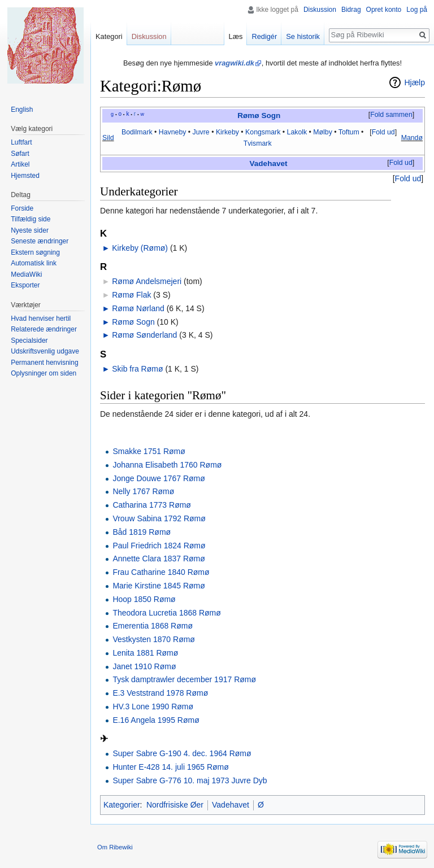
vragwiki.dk (235, 63)
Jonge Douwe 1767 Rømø (159, 478)
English (22, 110)
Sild (108, 138)
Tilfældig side (31, 219)
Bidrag (351, 10)
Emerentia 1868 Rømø (153, 626)
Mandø (412, 138)
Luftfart (21, 142)
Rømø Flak (131, 295)
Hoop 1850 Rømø (144, 599)
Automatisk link (34, 263)
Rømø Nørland (138, 308)
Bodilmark (137, 132)
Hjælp (415, 82)
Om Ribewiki (115, 847)
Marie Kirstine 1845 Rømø (159, 586)
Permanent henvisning (44, 363)
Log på (417, 10)
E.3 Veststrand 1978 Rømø (160, 693)
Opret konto (384, 10)
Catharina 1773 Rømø (152, 505)
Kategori (109, 36)
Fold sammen (391, 115)
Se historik (303, 36)
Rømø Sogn (259, 115)
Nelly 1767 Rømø (143, 491)
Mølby (323, 132)
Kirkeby (227, 132)
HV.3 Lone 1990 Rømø (153, 706)
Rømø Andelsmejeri (147, 281)
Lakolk (297, 132)
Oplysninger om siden (44, 373)
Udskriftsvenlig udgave (45, 351)
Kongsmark (263, 132)
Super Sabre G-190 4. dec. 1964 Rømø (182, 753)
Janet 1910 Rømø (144, 666)
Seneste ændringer (40, 241)
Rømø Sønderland (144, 335)
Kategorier (122, 805)
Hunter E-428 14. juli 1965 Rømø (170, 767)
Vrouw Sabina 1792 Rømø (159, 518)
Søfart (20, 154)
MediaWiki (26, 274)
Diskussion (320, 10)
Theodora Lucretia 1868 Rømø (166, 613)
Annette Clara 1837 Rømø (159, 559)
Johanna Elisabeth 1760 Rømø (167, 465)
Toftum (349, 132)
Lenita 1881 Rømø (145, 653)
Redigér (264, 36)
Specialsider (29, 341)
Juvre (201, 132)
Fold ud (383, 132)
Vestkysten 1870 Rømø (154, 639)
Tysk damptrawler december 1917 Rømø (184, 679)
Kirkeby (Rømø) (140, 248)
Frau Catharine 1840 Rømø (161, 572)
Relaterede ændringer (44, 329)
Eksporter (25, 285)
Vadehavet (269, 163)
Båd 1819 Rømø (142, 532)
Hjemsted (25, 176)
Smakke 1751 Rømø (149, 451)
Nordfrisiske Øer (175, 805)
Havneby (173, 132)
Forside (22, 208)
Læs (236, 36)
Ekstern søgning (35, 252)
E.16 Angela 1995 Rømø (156, 720)
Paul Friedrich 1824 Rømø (159, 546)
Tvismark (258, 143)
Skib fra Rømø (137, 369)
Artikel (20, 164)
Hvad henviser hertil (41, 319)
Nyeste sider (30, 230)
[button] (391, 115)
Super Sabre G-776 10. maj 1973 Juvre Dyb (190, 780)
